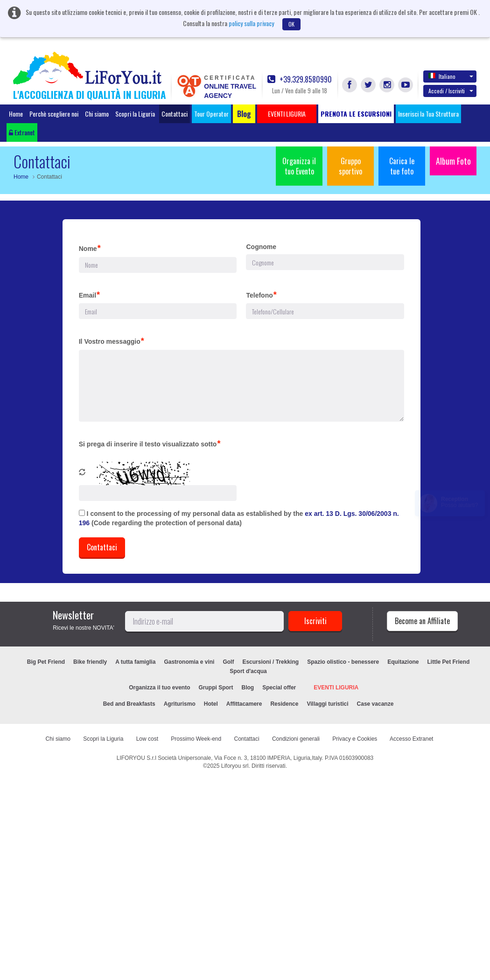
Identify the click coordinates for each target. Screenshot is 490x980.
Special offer (279, 688)
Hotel (211, 704)
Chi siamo (97, 114)
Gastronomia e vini (189, 662)
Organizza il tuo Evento (299, 166)
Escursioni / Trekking (270, 662)
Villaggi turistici (327, 704)
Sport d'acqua (248, 671)
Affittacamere (244, 704)
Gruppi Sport (216, 688)
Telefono (261, 295)
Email (89, 295)
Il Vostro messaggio (112, 341)
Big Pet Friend (46, 662)
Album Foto (453, 161)
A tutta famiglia (135, 662)
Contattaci (175, 114)
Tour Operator (211, 114)
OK (291, 24)
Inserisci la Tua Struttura (428, 114)
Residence (284, 704)
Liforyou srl (235, 766)
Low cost (147, 739)
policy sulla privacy (251, 23)
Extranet (22, 132)
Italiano (451, 76)
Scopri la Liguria (135, 114)
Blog (248, 688)
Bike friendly (90, 662)
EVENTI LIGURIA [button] (287, 114)
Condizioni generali (296, 739)
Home (16, 114)
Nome (90, 248)
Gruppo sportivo (350, 166)
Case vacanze (375, 704)
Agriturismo (180, 704)
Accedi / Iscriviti (451, 91)
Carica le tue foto (402, 166)
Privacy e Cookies (355, 739)
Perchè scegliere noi (54, 114)
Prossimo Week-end (196, 739)
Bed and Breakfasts (129, 704)
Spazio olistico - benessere (343, 662)
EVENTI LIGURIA (336, 688)
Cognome (261, 247)
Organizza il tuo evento (159, 688)
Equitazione (403, 662)
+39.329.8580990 (300, 80)
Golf (228, 662)
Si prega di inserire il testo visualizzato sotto (150, 444)
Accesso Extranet (411, 739)
